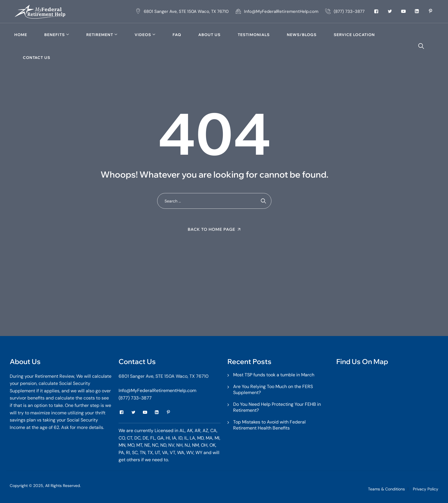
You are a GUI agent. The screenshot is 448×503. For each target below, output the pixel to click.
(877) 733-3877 (135, 398)
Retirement (100, 35)
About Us (209, 35)
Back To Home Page (212, 229)
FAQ (177, 35)
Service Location (354, 35)
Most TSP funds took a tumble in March (274, 375)
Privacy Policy (426, 489)
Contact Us (37, 57)
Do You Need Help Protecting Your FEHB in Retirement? (277, 407)
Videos (143, 35)
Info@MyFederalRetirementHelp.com (157, 390)
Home (21, 35)
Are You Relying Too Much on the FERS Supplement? (273, 389)
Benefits (55, 35)
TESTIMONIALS (254, 35)
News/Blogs (302, 35)
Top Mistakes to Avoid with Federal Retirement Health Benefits (269, 425)
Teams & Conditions (386, 489)
